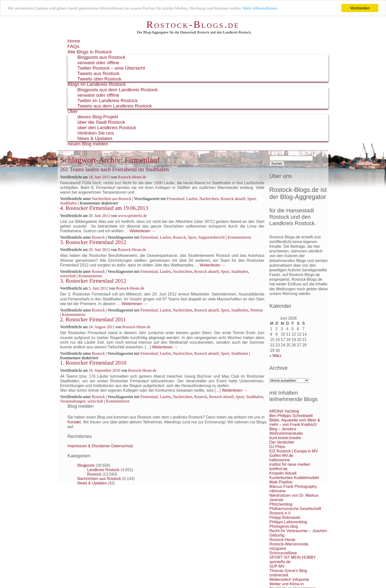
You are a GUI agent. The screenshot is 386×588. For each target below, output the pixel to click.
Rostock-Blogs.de (193, 24)
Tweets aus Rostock (98, 73)
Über (73, 111)
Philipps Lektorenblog (288, 522)
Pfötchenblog (281, 504)
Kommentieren (239, 237)
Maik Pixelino (281, 482)
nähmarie (278, 491)
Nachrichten (209, 199)
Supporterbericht (212, 237)
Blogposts (86, 465)
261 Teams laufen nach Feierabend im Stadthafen (114, 169)
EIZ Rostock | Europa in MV (294, 451)
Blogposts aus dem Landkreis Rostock (117, 90)
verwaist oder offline (98, 63)
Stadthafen (68, 203)
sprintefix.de (280, 562)
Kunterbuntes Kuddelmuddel (294, 478)
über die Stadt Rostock (101, 122)
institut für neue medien (290, 464)
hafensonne (280, 460)
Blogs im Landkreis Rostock (97, 84)
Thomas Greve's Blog (288, 571)
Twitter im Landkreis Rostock (107, 101)
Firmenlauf (176, 199)
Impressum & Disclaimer (89, 446)
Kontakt (74, 422)
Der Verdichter (282, 442)
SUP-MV (277, 566)
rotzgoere (278, 549)
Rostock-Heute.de (132, 177)
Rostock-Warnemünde (289, 544)
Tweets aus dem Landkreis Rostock (115, 106)
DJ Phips (277, 447)
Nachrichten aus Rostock (112, 199)
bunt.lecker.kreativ (285, 438)
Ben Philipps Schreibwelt (291, 416)
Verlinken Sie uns (96, 133)
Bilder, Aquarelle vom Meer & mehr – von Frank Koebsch (295, 422)
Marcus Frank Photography (293, 487)
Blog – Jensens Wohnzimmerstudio (286, 431)
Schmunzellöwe (283, 553)
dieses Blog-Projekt (98, 117)
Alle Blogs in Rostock (90, 52)
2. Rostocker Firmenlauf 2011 (93, 319)
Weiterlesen (143, 231)
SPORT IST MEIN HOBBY (293, 557)
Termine (257, 310)
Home (74, 41)
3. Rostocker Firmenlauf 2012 (93, 242)
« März (275, 356)
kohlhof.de (278, 469)
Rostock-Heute (282, 540)
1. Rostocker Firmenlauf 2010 (93, 363)
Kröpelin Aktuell (283, 473)
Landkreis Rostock (103, 470)
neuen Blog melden (88, 144)
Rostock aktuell (233, 199)
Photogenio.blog (284, 526)
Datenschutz (122, 446)
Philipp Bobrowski (285, 518)
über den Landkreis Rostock (107, 128)
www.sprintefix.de (132, 215)
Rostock (98, 237)
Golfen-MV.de (281, 456)
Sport (251, 199)
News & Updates (95, 138)
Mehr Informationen (260, 8)
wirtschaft (68, 276)
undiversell (279, 575)
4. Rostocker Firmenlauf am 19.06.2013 (104, 208)
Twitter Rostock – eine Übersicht (111, 68)
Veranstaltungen (73, 401)
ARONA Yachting (284, 411)
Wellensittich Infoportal (289, 580)
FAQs (73, 46)
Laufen (192, 199)
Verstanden (360, 8)
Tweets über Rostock (99, 79)
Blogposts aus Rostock (101, 57)
